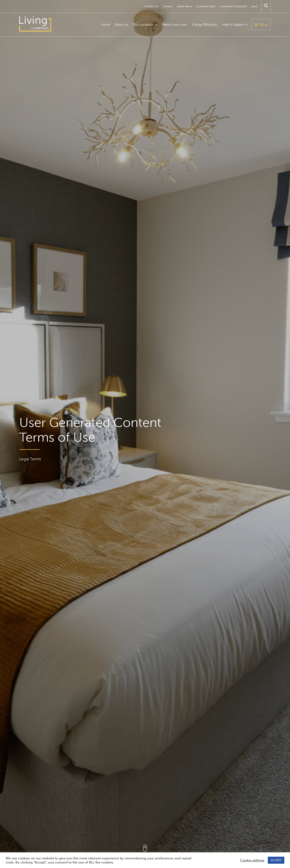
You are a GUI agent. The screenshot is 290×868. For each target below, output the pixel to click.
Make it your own (175, 25)
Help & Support (233, 25)
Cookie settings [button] (252, 860)
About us (122, 25)
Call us (263, 25)
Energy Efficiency (205, 25)
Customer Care (206, 6)
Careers (168, 6)
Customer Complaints (233, 6)
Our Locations (143, 25)
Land (254, 6)
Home (105, 25)
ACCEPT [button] (276, 860)
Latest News (184, 6)
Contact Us (151, 6)
